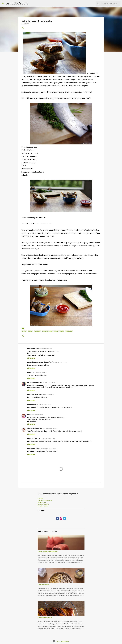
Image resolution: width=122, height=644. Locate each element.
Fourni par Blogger (61, 641)
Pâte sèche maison (44, 585)
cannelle (37, 331)
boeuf (30, 331)
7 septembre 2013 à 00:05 (48, 438)
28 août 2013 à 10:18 (46, 349)
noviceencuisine (33, 349)
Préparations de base (45, 500)
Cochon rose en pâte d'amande (48, 552)
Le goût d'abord (17, 3)
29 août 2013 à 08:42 (48, 394)
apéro (24, 331)
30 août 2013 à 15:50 (51, 428)
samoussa (69, 331)
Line (29, 415)
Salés (62, 331)
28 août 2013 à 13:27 (41, 372)
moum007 (31, 372)
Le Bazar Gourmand (35, 382)
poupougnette (33, 404)
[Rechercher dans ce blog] (110, 3)
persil (56, 331)
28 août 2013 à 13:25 (61, 362)
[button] (23, 28)
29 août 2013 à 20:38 (45, 405)
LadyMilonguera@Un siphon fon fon (41, 362)
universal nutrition (34, 394)
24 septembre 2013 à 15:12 (48, 449)
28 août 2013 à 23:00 (49, 383)
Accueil (40, 499)
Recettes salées (43, 506)
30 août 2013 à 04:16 (37, 415)
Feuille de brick (47, 331)
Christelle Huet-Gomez (36, 428)
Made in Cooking (34, 438)
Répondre (31, 358)
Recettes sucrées (43, 504)
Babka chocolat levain (45, 618)
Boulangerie (42, 502)
